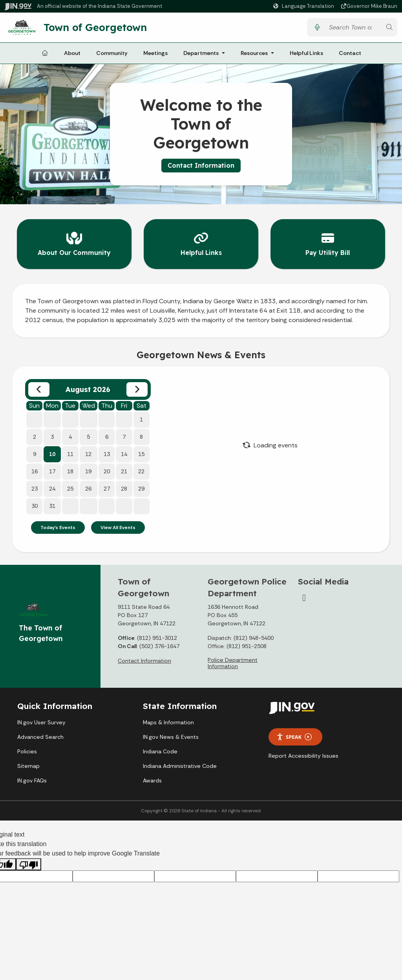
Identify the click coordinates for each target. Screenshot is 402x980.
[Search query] (353, 29)
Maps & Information (168, 721)
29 (141, 487)
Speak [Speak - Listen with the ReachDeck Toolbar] (294, 735)
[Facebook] (304, 596)
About (72, 56)
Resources (254, 56)
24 (52, 487)
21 (124, 470)
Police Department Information (233, 661)
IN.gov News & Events (171, 735)
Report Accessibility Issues (303, 755)
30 (35, 504)
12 (88, 452)
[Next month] (137, 388)
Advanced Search (40, 735)
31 (52, 504)
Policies (27, 750)
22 (141, 470)
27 (107, 487)
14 (124, 452)
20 (107, 470)
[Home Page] (45, 56)
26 (88, 487)
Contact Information (201, 169)
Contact (350, 56)
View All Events (118, 526)
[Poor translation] (29, 863)
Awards (152, 779)
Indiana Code (160, 750)
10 (52, 452)
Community (112, 56)
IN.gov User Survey (41, 721)
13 (107, 452)
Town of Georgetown (101, 29)
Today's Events (58, 526)
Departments (201, 56)
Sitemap (28, 764)
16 (35, 470)
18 (70, 470)
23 (35, 487)
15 (141, 452)
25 (70, 487)
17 (52, 470)
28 (124, 487)
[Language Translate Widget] (305, 6)
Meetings (155, 56)
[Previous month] (39, 388)
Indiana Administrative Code (180, 764)
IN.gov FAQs (32, 779)
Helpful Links (306, 56)
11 (70, 452)
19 (88, 470)
